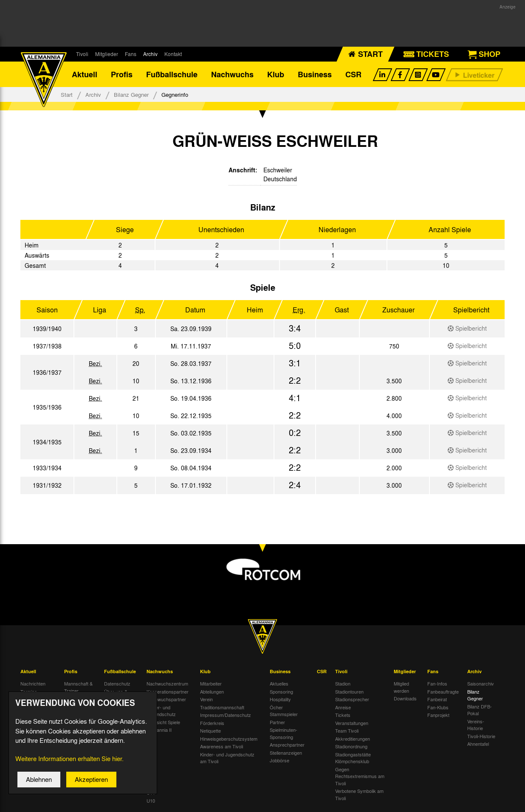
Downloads (405, 698)
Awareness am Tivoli (222, 746)
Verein (206, 699)
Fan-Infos (437, 683)
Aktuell (85, 74)
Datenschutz (117, 683)
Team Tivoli (347, 731)
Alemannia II (159, 730)
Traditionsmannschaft (222, 707)
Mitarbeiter (211, 683)
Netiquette (210, 731)
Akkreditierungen (353, 739)
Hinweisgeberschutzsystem (229, 739)
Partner (277, 722)
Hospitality (280, 699)
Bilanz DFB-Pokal (480, 710)
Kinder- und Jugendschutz (161, 711)
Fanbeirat (437, 699)
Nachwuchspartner (166, 699)
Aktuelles (279, 683)
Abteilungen (212, 691)
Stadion (343, 683)
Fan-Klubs (438, 707)
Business (315, 74)
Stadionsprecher (352, 699)
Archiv (150, 54)
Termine (29, 691)
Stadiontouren (349, 691)
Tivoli (82, 54)
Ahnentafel (478, 744)
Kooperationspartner (168, 691)
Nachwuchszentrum (167, 683)
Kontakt (173, 54)
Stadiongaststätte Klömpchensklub (353, 758)
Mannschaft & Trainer (78, 687)
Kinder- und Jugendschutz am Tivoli (227, 758)
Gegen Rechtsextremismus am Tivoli (360, 776)
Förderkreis (212, 723)
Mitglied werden (401, 687)
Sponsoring (281, 691)
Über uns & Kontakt (116, 695)
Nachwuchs (232, 74)
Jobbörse (279, 760)
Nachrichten (33, 683)
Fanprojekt (438, 715)
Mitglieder (107, 54)
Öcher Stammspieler (284, 711)
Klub (276, 74)
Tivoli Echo (32, 699)
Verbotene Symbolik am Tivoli (359, 794)
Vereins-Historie (476, 725)
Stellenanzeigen (286, 753)
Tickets (343, 715)
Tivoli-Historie (481, 736)
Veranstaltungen (352, 723)
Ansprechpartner (287, 745)
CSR (353, 74)
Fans (131, 54)
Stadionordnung (351, 746)
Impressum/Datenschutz (226, 715)
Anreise (343, 707)
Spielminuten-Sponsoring (284, 733)
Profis (122, 74)
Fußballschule (172, 74)
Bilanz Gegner (131, 94)
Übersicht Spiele (163, 722)
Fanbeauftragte (443, 691)
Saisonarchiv (481, 683)
